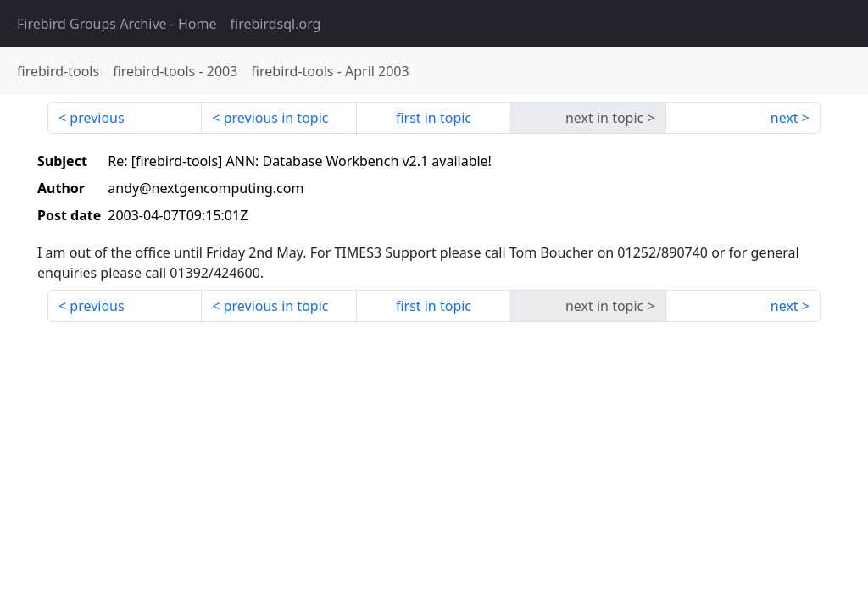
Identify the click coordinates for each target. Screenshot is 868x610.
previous (97, 118)
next (785, 118)
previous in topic (276, 118)
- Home (117, 24)
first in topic (434, 118)
